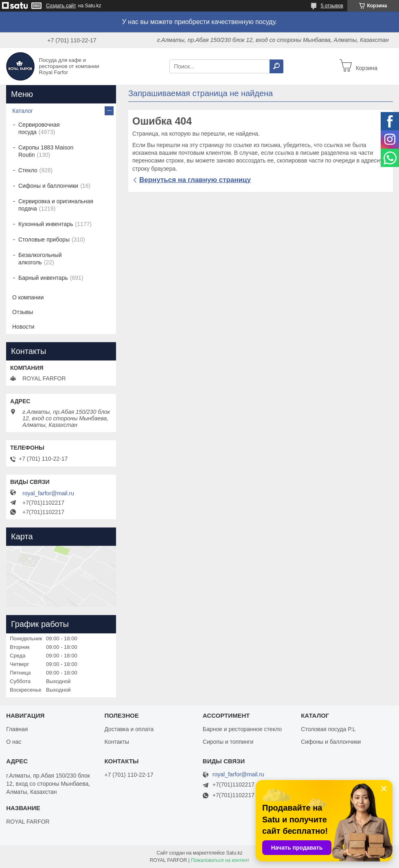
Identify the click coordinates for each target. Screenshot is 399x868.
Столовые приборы (44, 240)
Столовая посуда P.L (328, 729)
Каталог (23, 111)
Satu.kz (234, 853)
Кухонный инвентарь (46, 224)
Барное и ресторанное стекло (242, 729)
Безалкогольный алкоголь (40, 259)
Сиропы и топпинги (228, 742)
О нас (14, 742)
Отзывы (23, 312)
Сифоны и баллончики (48, 186)
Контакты (116, 742)
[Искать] (276, 66)
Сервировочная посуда (39, 128)
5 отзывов (332, 6)
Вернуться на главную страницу (195, 180)
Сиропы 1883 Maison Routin (46, 151)
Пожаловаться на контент (220, 860)
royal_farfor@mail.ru (48, 493)
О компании (28, 297)
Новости (23, 327)
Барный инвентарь (43, 278)
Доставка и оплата (129, 729)
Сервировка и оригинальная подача (56, 205)
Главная (17, 729)
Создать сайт (61, 6)
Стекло (28, 170)
